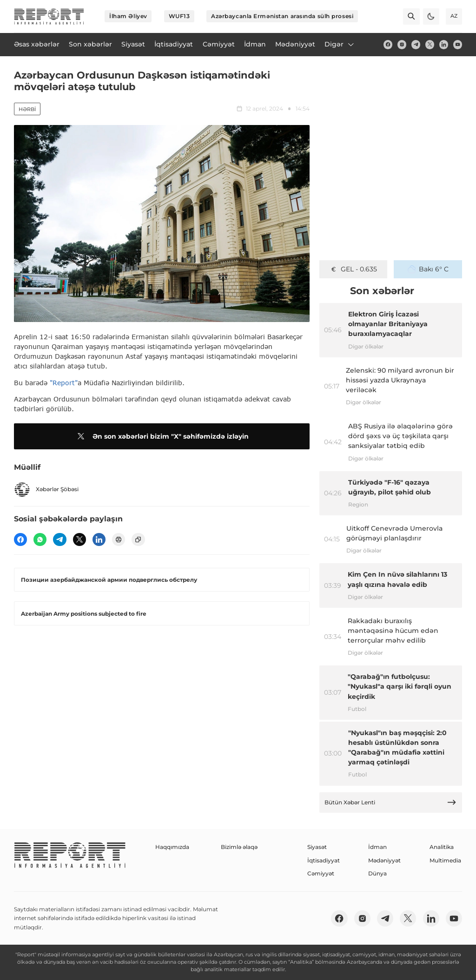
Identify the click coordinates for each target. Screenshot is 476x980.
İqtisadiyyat (324, 860)
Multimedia (445, 860)
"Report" (64, 383)
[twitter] (430, 44)
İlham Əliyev (128, 16)
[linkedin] (444, 44)
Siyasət (317, 847)
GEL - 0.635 (353, 269)
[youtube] (458, 44)
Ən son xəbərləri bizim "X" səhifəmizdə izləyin (162, 436)
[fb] (388, 44)
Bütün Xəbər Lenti (390, 802)
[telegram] (416, 44)
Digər (340, 44)
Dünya (377, 873)
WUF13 (179, 16)
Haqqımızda (172, 847)
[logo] (49, 16)
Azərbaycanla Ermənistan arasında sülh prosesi (282, 16)
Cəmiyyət (321, 873)
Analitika (442, 847)
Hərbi (27, 109)
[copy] (138, 539)
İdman (377, 847)
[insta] (402, 44)
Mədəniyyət (384, 860)
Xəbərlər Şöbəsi (46, 490)
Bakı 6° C (428, 269)
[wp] (40, 539)
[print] (119, 539)
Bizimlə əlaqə (239, 847)
